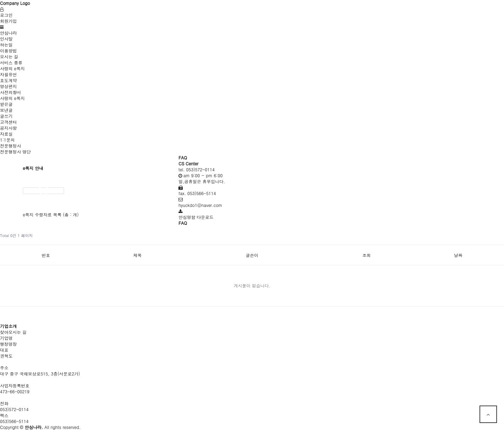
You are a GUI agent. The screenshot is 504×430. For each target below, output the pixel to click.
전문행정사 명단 (15, 152)
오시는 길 (9, 56)
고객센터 (8, 122)
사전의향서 (10, 92)
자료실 (6, 134)
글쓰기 (6, 116)
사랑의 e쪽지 (12, 68)
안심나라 (8, 33)
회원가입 (8, 21)
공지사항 (8, 128)
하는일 (6, 45)
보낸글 (6, 110)
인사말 (6, 39)
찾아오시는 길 (13, 332)
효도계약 (8, 80)
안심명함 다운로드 (196, 217)
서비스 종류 (11, 62)
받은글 (6, 104)
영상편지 (8, 86)
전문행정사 (10, 146)
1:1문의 (7, 140)
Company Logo (15, 3)
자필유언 (8, 74)
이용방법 (8, 51)
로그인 (6, 15)
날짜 (458, 255)
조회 (366, 255)
